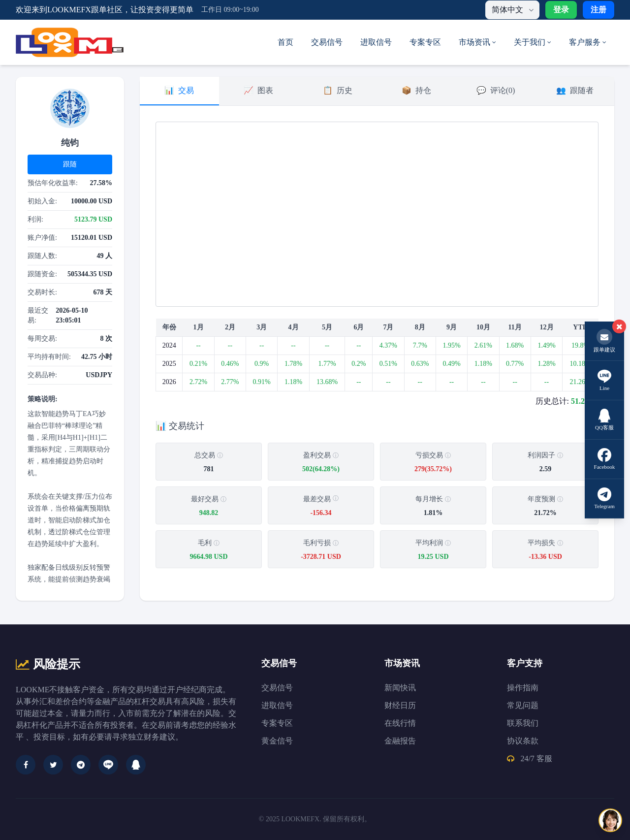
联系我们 (523, 723)
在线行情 (400, 723)
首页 (285, 42)
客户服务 (588, 42)
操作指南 (523, 688)
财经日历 (400, 705)
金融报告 (400, 741)
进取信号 (376, 42)
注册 (598, 10)
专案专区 (425, 42)
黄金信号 (277, 741)
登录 (561, 10)
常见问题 (523, 705)
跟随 (70, 164)
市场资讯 (477, 42)
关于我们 (533, 42)
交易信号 (327, 42)
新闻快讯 (400, 688)
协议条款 (523, 741)
